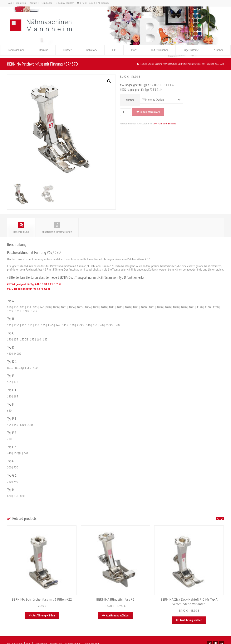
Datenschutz (40, 641)
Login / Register (66, 3)
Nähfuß (130, 100)
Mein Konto (46, 3)
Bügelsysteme (191, 50)
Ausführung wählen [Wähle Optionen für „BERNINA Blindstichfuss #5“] (117, 613)
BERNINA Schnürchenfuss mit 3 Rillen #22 (42, 597)
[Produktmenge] (125, 112)
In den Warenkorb (150, 112)
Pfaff (134, 50)
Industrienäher (159, 50)
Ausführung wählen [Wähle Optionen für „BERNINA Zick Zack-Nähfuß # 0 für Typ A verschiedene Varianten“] (191, 618)
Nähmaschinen (16, 50)
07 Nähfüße (161, 123)
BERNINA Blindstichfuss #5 (115, 597)
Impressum (21, 3)
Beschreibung (21, 226)
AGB (10, 3)
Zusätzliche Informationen (57, 226)
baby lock (92, 50)
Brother (67, 50)
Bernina (44, 50)
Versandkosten (15, 641)
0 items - (88, 3)
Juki (114, 50)
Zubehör (218, 50)
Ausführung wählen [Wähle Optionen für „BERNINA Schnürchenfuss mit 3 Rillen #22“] (44, 613)
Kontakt (34, 3)
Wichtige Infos (92, 641)
